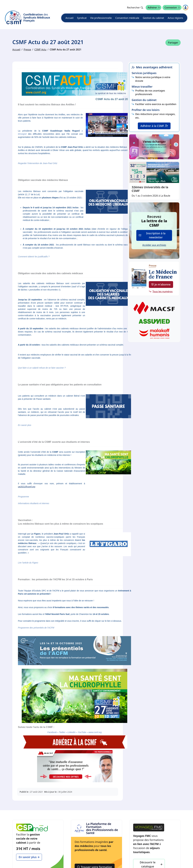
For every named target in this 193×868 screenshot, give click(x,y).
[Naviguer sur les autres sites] (185, 8)
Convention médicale (127, 18)
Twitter (62, 732)
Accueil (69, 18)
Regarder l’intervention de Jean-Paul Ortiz (38, 163)
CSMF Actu (40, 50)
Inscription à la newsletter (152, 235)
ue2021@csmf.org (27, 487)
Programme (23, 497)
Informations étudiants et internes (34, 503)
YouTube (82, 732)
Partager (173, 43)
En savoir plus (25, 425)
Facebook (52, 732)
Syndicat (82, 18)
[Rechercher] (135, 8)
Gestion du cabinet (153, 18)
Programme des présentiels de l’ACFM (36, 628)
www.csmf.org (95, 732)
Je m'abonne (161, 284)
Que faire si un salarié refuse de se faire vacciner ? (42, 368)
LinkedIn (72, 732)
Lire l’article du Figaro (28, 563)
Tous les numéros (162, 291)
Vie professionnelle (101, 18)
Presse (27, 50)
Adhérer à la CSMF (154, 126)
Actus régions (175, 18)
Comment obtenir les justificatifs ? (34, 257)
